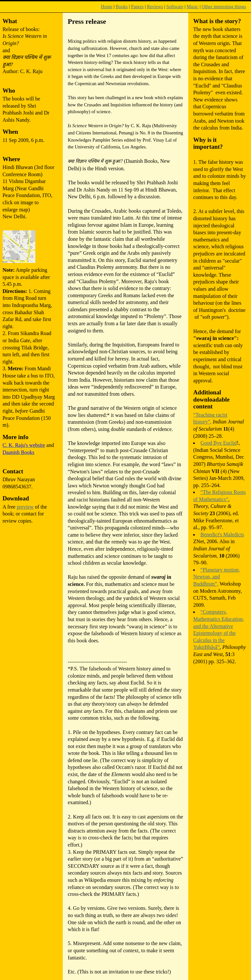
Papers (137, 7)
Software (175, 7)
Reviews (155, 7)
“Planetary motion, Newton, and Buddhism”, (217, 577)
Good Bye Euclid (218, 443)
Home (107, 7)
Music (192, 7)
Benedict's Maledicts (222, 535)
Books (122, 7)
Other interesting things (224, 7)
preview (25, 507)
